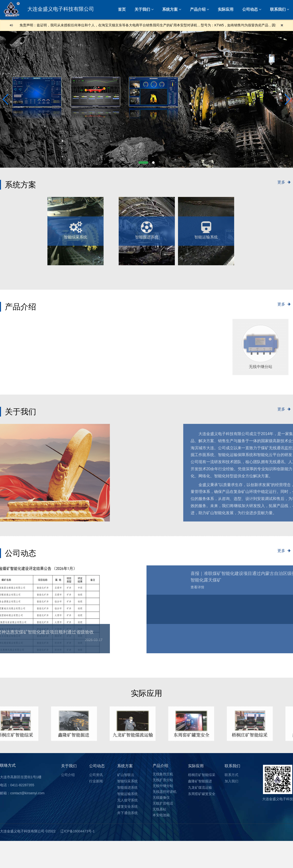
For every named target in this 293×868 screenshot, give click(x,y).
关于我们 (142, 9)
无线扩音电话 (163, 803)
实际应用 (226, 9)
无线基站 (159, 809)
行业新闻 (96, 781)
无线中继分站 (163, 786)
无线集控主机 (163, 774)
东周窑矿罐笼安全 (202, 794)
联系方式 (231, 775)
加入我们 (231, 781)
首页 (122, 9)
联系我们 (232, 766)
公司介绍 (68, 775)
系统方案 (170, 9)
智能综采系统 (127, 781)
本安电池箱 (161, 815)
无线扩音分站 (163, 780)
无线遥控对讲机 (165, 792)
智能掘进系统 (127, 787)
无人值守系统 (132, 228)
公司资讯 (96, 775)
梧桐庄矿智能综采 (202, 775)
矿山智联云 (126, 775)
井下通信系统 (127, 813)
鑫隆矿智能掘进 (200, 781)
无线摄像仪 (161, 797)
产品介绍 (198, 9)
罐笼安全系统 (127, 807)
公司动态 (250, 9)
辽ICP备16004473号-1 (77, 831)
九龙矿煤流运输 (200, 787)
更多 (285, 182)
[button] (143, 163)
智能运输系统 (189, 228)
